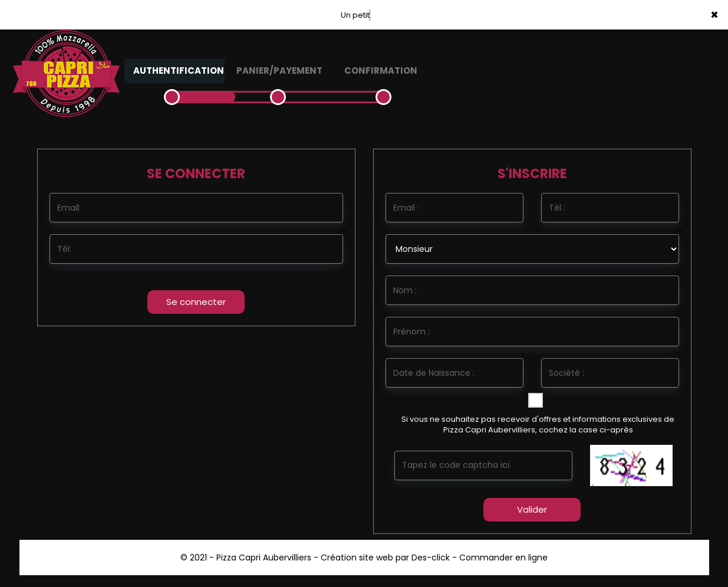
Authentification (179, 70)
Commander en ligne (503, 558)
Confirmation (381, 70)
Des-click (431, 558)
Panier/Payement (279, 70)
